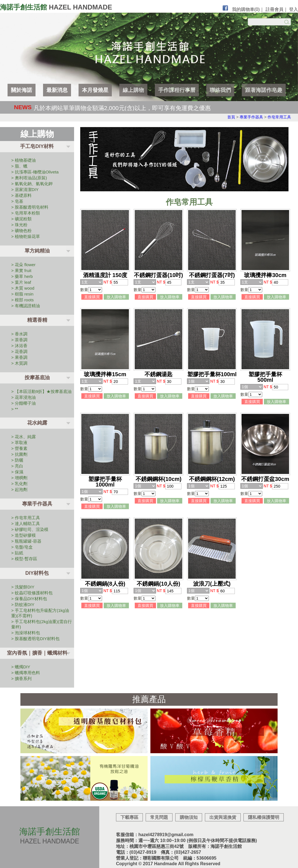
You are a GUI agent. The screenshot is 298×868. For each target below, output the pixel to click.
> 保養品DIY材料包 (29, 599)
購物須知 (189, 817)
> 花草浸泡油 (23, 397)
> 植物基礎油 (23, 160)
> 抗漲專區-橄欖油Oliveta (35, 172)
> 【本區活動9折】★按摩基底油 (41, 391)
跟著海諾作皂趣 (264, 90)
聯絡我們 (220, 90)
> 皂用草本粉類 (26, 213)
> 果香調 (19, 357)
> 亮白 (17, 466)
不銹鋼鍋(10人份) (159, 584)
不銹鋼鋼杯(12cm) (212, 479)
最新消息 (57, 90)
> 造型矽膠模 (23, 535)
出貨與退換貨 (223, 817)
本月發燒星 (95, 90)
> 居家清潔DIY (25, 189)
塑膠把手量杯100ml (212, 374)
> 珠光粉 (19, 225)
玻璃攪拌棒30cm (265, 275)
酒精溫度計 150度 (105, 275)
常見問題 (159, 817)
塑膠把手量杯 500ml (265, 377)
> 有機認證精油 (26, 306)
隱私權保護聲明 (264, 817)
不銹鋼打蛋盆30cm (265, 479)
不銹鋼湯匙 (159, 374)
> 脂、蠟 (19, 166)
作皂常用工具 (279, 117)
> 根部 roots (22, 300)
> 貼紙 (17, 553)
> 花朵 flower (23, 265)
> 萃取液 (19, 443)
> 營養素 (19, 448)
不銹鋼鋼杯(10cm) (159, 479)
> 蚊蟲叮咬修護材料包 (32, 593)
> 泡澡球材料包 (26, 633)
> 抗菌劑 (19, 454)
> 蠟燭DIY (21, 667)
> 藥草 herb (22, 276)
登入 (294, 9)
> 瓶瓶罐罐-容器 (26, 541)
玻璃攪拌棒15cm (105, 374)
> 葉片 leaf (21, 282)
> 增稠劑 (19, 478)
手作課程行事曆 (177, 90)
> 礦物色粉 (21, 231)
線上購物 (133, 90)
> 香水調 (19, 334)
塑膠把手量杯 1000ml (105, 482)
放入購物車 (116, 297)
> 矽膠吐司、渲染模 (30, 529)
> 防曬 (17, 460)
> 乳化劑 (19, 484)
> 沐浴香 (19, 346)
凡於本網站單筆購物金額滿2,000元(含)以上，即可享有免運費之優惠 (122, 108)
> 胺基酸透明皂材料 (30, 207)
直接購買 (92, 297)
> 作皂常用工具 (26, 518)
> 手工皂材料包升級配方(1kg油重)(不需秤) (40, 613)
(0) (257, 9)
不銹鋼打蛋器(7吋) (212, 275)
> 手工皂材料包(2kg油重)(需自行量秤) (42, 624)
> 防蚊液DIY (23, 604)
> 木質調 (19, 363)
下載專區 (129, 817)
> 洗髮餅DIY (23, 587)
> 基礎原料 (21, 195)
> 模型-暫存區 (24, 559)
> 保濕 (17, 472)
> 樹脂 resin (22, 294)
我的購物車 (246, 9)
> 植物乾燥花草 (26, 236)
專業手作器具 (251, 117)
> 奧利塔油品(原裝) (29, 178)
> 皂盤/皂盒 (22, 547)
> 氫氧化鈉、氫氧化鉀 (32, 184)
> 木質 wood (23, 288)
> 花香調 (19, 351)
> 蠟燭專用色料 (26, 673)
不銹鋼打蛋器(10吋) (159, 275)
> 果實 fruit (21, 270)
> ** (15, 409)
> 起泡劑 (19, 489)
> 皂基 (17, 201)
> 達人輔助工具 (26, 524)
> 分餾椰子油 (23, 403)
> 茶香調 (19, 340)
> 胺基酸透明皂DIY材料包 (35, 639)
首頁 (231, 117)
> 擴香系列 (21, 679)
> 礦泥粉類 (21, 219)
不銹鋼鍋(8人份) (105, 584)
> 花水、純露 (23, 437)
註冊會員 (275, 9)
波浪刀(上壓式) (212, 584)
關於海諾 (22, 90)
